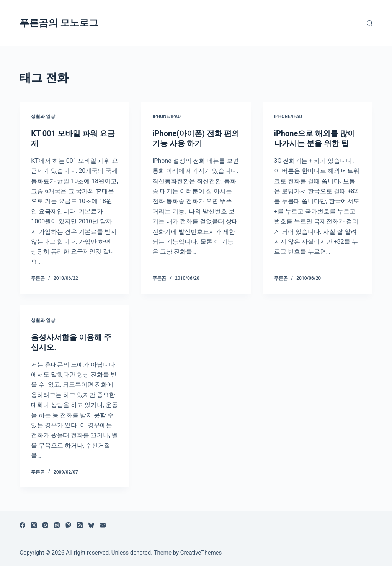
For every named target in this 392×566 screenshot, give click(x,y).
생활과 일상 (43, 116)
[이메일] (103, 525)
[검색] (370, 23)
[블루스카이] (91, 525)
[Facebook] (22, 525)
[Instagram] (45, 525)
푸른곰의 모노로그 (59, 23)
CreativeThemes (201, 553)
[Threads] (57, 525)
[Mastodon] (68, 525)
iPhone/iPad (167, 116)
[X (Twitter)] (34, 525)
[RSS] (80, 525)
